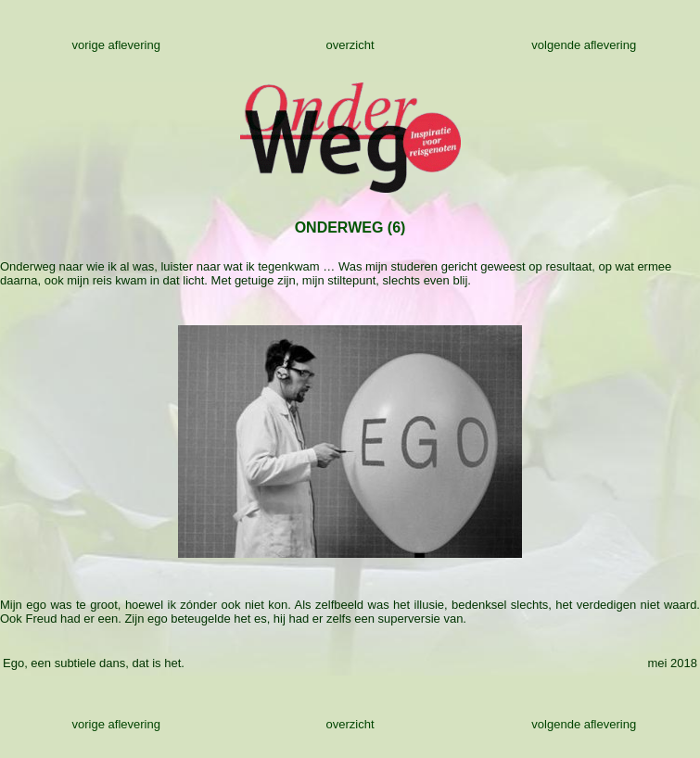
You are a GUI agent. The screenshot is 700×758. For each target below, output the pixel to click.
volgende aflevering (584, 45)
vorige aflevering (116, 45)
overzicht (350, 45)
